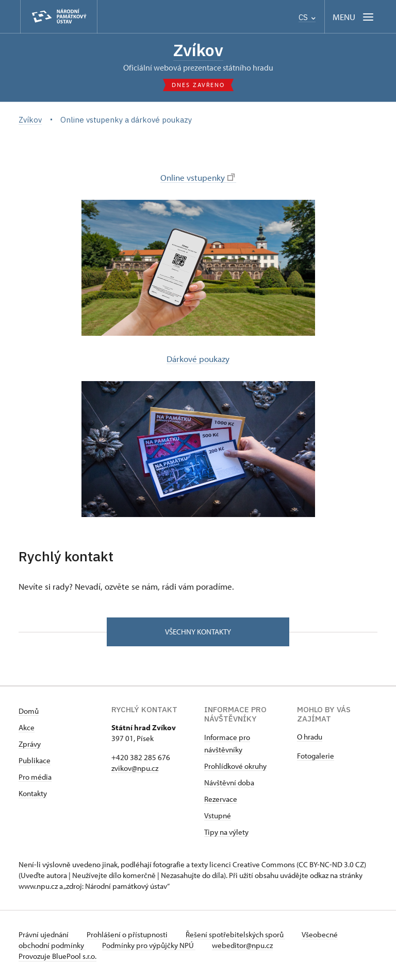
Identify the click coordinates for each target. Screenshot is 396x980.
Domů (29, 711)
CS (307, 17)
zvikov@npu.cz (135, 768)
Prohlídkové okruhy (235, 766)
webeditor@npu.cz (242, 945)
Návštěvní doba (229, 783)
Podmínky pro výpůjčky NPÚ (149, 945)
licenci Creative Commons (252, 864)
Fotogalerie (316, 756)
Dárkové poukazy (198, 358)
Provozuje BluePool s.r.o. (57, 956)
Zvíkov (198, 50)
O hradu (310, 737)
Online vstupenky (197, 177)
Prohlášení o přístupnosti (128, 934)
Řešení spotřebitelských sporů (235, 934)
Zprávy (30, 744)
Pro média (35, 777)
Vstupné (218, 815)
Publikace (35, 760)
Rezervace (221, 799)
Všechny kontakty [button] (198, 632)
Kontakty (33, 793)
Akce (27, 727)
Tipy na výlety (226, 832)
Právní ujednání (44, 934)
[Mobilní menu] (354, 17)
